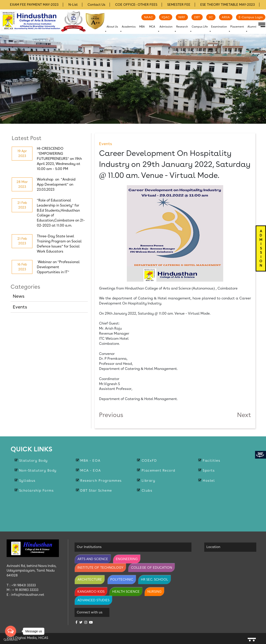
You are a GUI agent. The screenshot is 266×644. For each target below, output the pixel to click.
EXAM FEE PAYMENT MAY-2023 (34, 5)
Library (149, 481)
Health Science (126, 592)
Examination (219, 27)
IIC (211, 17)
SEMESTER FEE (179, 5)
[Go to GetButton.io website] (11, 640)
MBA (142, 27)
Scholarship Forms (37, 491)
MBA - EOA (90, 461)
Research (182, 27)
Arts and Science (93, 559)
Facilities (211, 461)
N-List (73, 5)
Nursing (154, 592)
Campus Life (200, 27)
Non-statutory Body (38, 471)
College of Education (152, 568)
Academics (129, 27)
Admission (166, 27)
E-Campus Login (251, 17)
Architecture (90, 579)
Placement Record (158, 471)
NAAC (148, 17)
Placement (237, 27)
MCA (152, 27)
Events (20, 307)
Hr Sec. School (155, 579)
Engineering (127, 559)
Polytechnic (122, 579)
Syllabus (27, 481)
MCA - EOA (91, 471)
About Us (112, 27)
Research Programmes (101, 481)
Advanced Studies (93, 600)
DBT (197, 17)
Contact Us (96, 5)
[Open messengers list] (11, 631)
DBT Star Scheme (96, 491)
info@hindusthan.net (28, 595)
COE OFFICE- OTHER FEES (136, 5)
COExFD (149, 461)
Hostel (209, 481)
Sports (209, 471)
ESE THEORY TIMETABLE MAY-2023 (228, 5)
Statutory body (34, 461)
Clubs (147, 491)
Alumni (252, 27)
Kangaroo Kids (91, 592)
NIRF (182, 17)
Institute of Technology (100, 568)
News (19, 296)
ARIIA (226, 17)
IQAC (166, 17)
